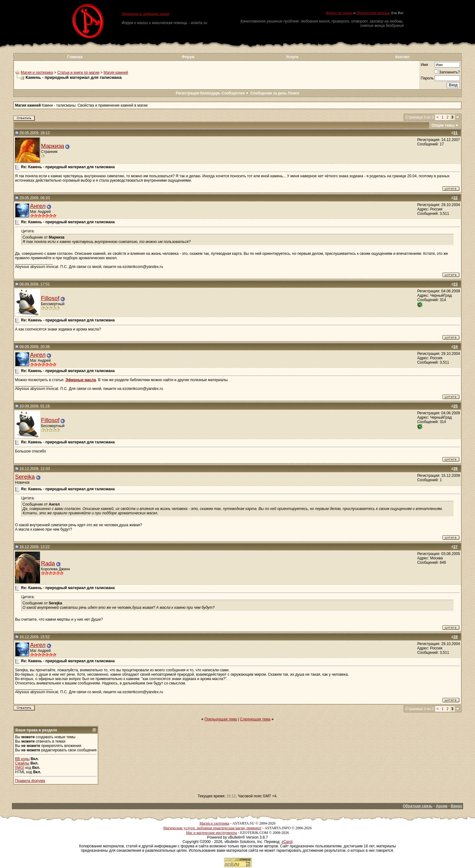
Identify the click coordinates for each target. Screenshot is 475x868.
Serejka (25, 477)
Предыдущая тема (221, 719)
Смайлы (22, 763)
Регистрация (187, 93)
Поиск (294, 93)
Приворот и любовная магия (146, 14)
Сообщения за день (268, 93)
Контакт (402, 57)
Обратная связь (418, 806)
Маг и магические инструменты (212, 833)
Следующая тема (255, 719)
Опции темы (443, 125)
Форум (188, 57)
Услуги (292, 57)
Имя (424, 65)
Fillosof (50, 298)
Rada (48, 563)
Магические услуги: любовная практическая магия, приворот (212, 828)
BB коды (22, 759)
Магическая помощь (373, 13)
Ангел (38, 206)
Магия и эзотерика (37, 73)
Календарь (210, 93)
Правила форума (30, 781)
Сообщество (235, 93)
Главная (75, 57)
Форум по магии (339, 13)
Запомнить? (447, 72)
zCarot (287, 842)
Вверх (457, 806)
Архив (442, 806)
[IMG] (20, 768)
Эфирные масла (81, 380)
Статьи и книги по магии (78, 73)
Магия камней (116, 73)
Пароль (427, 78)
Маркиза (53, 146)
